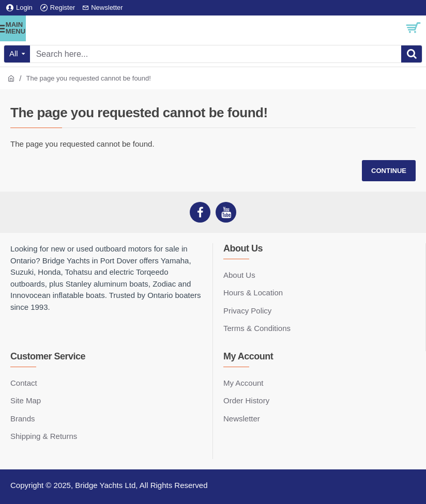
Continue (389, 171)
